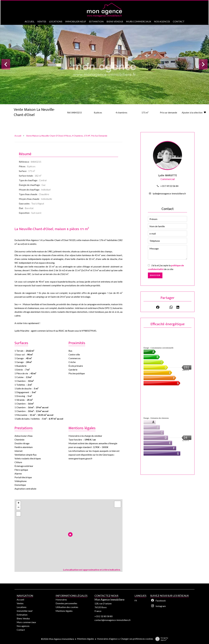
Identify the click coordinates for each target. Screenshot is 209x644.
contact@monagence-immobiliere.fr (113, 620)
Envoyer (155, 275)
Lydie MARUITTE (168, 175)
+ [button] (19, 503)
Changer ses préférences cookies (137, 639)
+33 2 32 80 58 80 (103, 616)
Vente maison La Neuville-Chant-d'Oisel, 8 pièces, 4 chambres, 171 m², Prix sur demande (67, 136)
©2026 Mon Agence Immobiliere (58, 639)
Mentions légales (86, 639)
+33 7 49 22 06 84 (169, 186)
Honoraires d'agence (107, 639)
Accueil (18, 136)
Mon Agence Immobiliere (109, 600)
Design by (161, 639)
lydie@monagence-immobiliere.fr (169, 193)
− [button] (19, 508)
